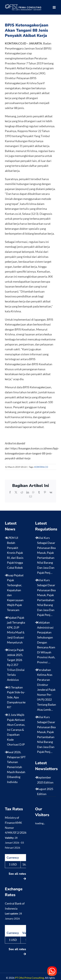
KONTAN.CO (41, 467)
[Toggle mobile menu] (54, 7)
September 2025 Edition (45, 780)
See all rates (17, 876)
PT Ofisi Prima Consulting (29, 978)
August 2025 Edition (45, 791)
